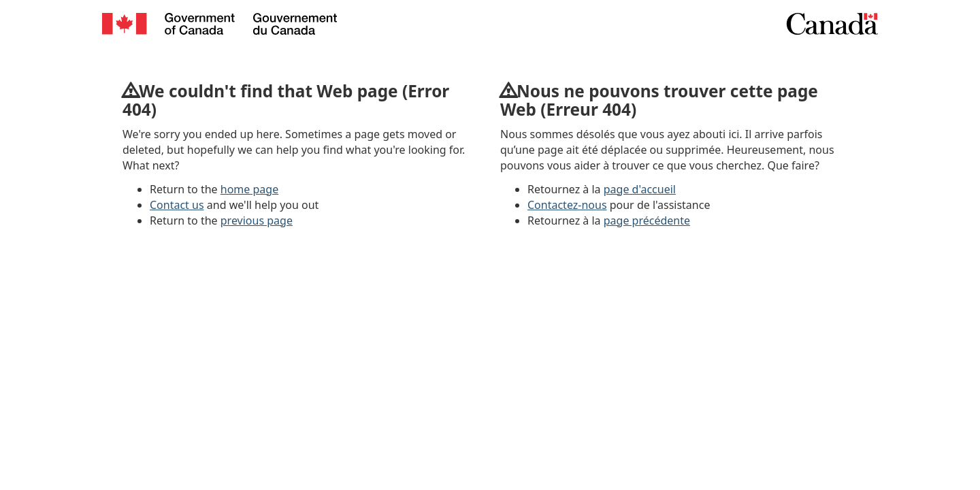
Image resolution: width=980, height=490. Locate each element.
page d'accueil (640, 189)
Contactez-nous (567, 205)
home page (249, 189)
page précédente (647, 220)
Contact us (177, 205)
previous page (257, 220)
